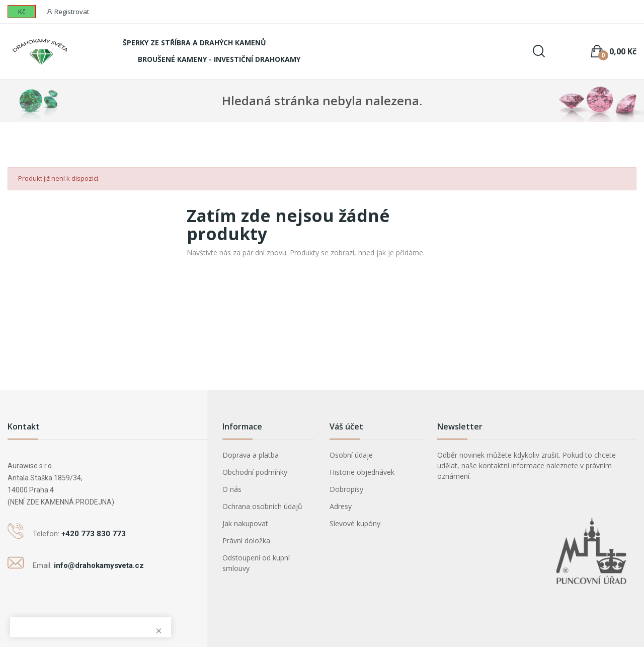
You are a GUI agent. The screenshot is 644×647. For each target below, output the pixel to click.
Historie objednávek (362, 472)
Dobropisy (346, 489)
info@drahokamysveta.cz (99, 565)
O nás (232, 489)
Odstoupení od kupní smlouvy (256, 563)
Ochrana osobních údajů (262, 506)
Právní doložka (246, 541)
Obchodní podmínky (255, 472)
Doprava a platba (251, 455)
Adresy (341, 506)
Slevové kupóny (355, 523)
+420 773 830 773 (94, 534)
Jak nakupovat (245, 523)
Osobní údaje (351, 455)
